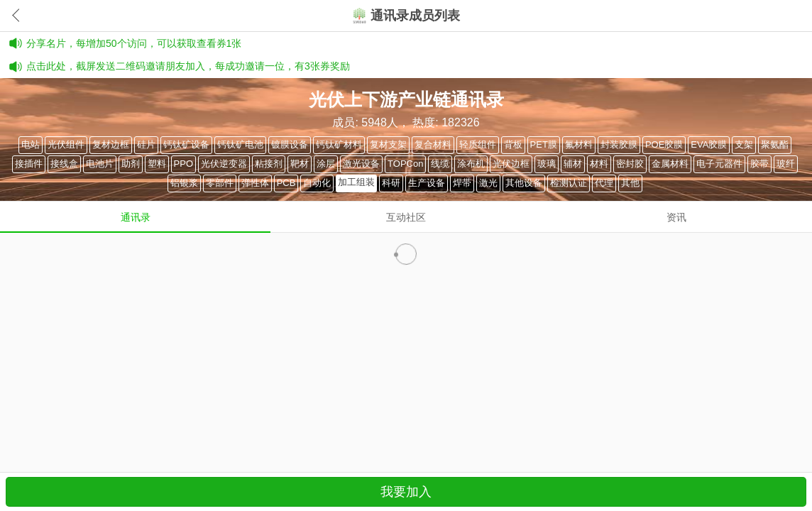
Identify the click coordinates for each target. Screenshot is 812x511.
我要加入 (406, 492)
